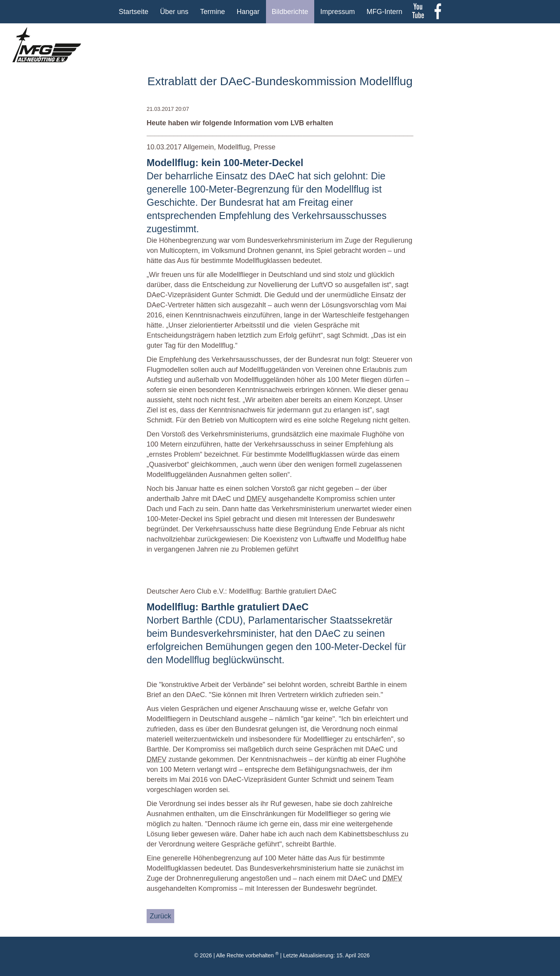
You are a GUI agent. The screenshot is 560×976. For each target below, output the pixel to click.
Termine (212, 12)
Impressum (338, 12)
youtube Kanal (418, 12)
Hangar (248, 12)
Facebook (437, 12)
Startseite (133, 12)
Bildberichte (290, 12)
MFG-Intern (385, 12)
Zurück (160, 916)
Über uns (174, 12)
